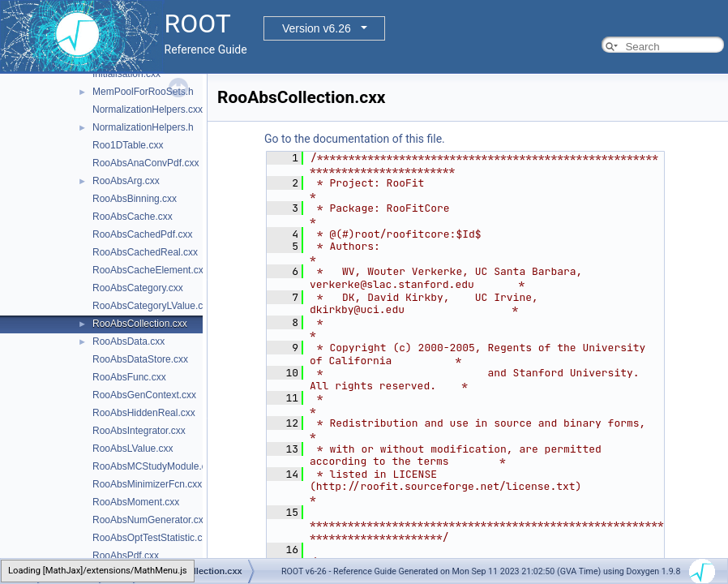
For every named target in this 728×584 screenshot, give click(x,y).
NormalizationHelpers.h (143, 127)
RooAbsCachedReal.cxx (145, 252)
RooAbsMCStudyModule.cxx (154, 466)
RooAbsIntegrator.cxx (139, 431)
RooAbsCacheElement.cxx (150, 270)
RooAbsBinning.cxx (135, 199)
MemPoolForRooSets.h (143, 92)
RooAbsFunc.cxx (129, 377)
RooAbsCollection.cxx (140, 324)
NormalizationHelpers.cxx (148, 109)
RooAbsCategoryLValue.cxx (152, 306)
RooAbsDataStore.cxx (140, 359)
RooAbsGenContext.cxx (144, 395)
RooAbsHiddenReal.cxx (144, 413)
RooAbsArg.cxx (126, 181)
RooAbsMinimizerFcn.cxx (147, 484)
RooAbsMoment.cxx (136, 502)
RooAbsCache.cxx (133, 217)
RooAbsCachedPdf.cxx (142, 234)
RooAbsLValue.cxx (133, 449)
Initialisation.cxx (126, 74)
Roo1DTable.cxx (128, 145)
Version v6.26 (317, 28)
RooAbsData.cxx (128, 341)
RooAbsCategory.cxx (138, 288)
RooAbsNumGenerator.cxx (150, 520)
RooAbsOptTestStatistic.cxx (152, 538)
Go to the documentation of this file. (355, 139)
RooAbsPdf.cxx (126, 556)
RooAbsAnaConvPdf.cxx (146, 163)
